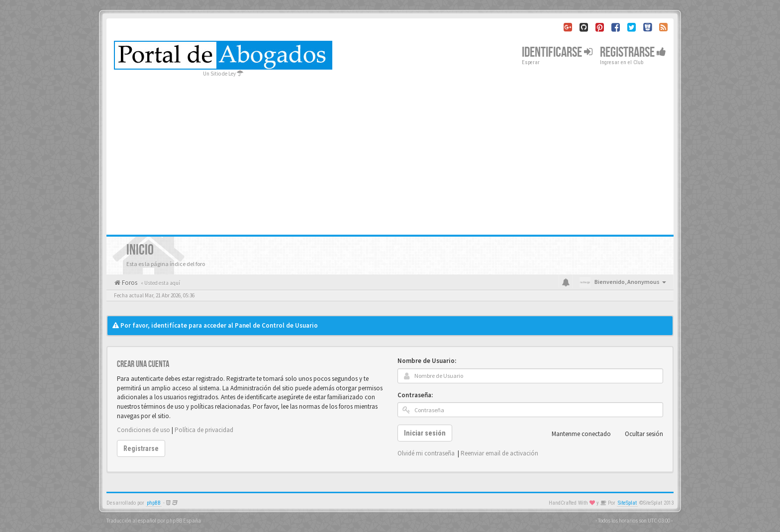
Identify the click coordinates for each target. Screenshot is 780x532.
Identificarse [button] (557, 52)
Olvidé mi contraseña (426, 453)
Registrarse (633, 52)
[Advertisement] (390, 153)
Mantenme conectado (576, 434)
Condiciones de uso (144, 430)
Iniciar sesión (425, 433)
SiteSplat (627, 503)
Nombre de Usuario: (427, 361)
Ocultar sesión (638, 434)
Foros (129, 283)
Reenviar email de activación (499, 453)
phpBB (154, 503)
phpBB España (184, 521)
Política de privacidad (204, 430)
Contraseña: (415, 395)
